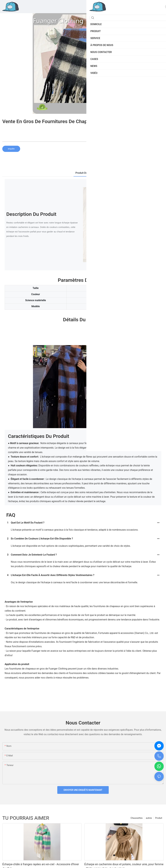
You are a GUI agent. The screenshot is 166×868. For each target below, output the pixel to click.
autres (149, 818)
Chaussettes (137, 818)
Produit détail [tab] (83, 173)
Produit (159, 818)
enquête (11, 149)
